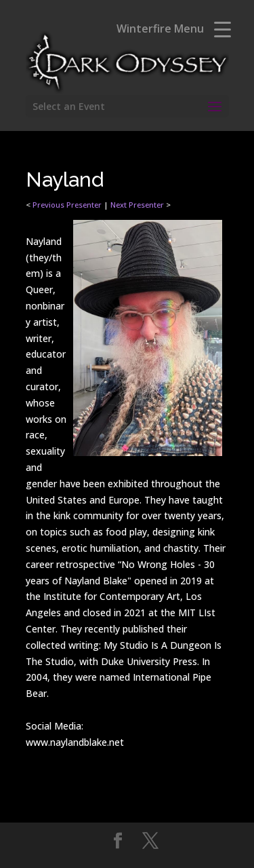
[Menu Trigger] (223, 29)
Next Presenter (137, 205)
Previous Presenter (67, 205)
